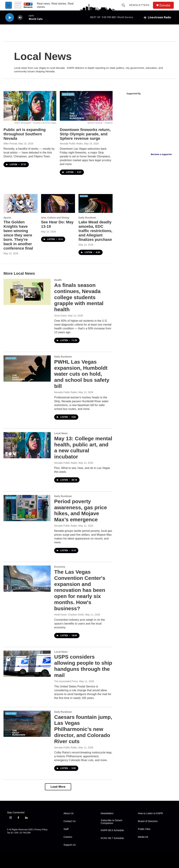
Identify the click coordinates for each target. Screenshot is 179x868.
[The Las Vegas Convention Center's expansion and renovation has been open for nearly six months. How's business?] (27, 579)
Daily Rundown (87, 218)
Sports (7, 218)
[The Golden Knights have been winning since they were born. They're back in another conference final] (21, 203)
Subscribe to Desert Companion (111, 822)
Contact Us (69, 821)
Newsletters (139, 5)
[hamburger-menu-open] (9, 5)
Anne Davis (60, 316)
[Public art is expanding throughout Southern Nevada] (30, 106)
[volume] (20, 18)
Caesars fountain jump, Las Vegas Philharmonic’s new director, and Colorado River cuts (83, 729)
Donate (165, 5)
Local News (61, 433)
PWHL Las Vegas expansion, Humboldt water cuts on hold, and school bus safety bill (82, 374)
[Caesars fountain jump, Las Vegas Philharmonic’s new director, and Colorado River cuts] (27, 724)
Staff (66, 829)
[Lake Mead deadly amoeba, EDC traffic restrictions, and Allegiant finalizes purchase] (96, 203)
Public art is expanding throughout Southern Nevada (25, 134)
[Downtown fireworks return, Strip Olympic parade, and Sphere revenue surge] (86, 106)
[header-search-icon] (123, 5)
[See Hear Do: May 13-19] (58, 203)
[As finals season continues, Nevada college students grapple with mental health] (27, 292)
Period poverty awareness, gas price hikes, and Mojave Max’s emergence (81, 510)
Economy (60, 567)
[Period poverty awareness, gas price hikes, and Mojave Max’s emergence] (27, 508)
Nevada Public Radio (71, 144)
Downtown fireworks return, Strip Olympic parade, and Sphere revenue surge (85, 134)
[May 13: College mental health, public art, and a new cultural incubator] (27, 445)
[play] (10, 18)
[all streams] (157, 17)
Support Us (70, 845)
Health (58, 280)
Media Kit (143, 837)
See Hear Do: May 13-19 (57, 224)
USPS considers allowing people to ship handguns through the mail (83, 666)
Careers (68, 837)
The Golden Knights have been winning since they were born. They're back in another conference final (18, 235)
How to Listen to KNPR (150, 813)
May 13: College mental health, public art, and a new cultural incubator (83, 448)
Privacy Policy (41, 830)
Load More (58, 787)
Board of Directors (148, 821)
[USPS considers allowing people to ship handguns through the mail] (27, 664)
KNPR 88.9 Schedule (112, 830)
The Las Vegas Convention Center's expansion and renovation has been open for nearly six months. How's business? (80, 590)
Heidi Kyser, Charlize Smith (69, 615)
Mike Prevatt (10, 144)
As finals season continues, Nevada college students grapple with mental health (79, 297)
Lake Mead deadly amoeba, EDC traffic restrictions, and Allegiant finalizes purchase (95, 231)
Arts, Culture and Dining (55, 218)
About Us (69, 813)
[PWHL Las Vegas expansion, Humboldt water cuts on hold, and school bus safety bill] (27, 369)
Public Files (144, 829)
